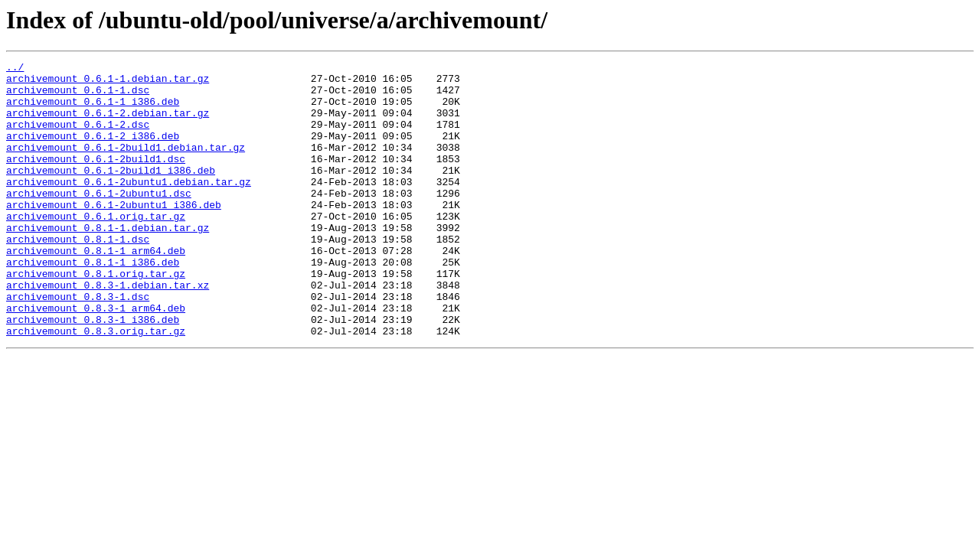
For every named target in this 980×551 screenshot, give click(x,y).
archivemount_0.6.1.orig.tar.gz (96, 248)
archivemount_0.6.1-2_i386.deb (93, 152)
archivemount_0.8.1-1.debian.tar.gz (108, 262)
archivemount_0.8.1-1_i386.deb (93, 303)
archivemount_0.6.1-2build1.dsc (96, 179)
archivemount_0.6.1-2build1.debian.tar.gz (126, 165)
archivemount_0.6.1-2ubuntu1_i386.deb (114, 234)
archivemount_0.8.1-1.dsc (78, 275)
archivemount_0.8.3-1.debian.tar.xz (108, 331)
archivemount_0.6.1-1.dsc (78, 96)
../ (15, 69)
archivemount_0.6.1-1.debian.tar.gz (108, 83)
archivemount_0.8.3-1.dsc (78, 344)
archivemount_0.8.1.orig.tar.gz (96, 317)
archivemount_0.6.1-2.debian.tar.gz (108, 124)
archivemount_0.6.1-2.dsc (78, 138)
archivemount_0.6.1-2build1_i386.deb (111, 193)
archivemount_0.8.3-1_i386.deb (93, 372)
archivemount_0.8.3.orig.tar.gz (96, 386)
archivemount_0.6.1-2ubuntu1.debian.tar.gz (129, 207)
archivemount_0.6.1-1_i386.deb (93, 110)
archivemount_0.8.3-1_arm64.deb (96, 358)
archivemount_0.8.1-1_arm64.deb (96, 289)
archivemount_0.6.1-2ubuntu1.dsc (99, 220)
